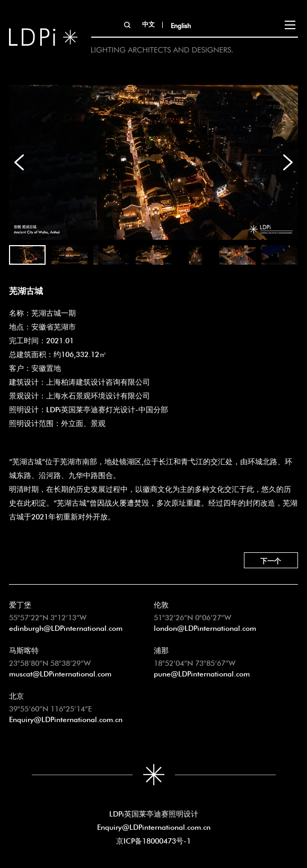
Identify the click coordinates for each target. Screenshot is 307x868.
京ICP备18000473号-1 (153, 840)
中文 (148, 23)
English (181, 25)
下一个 (271, 560)
